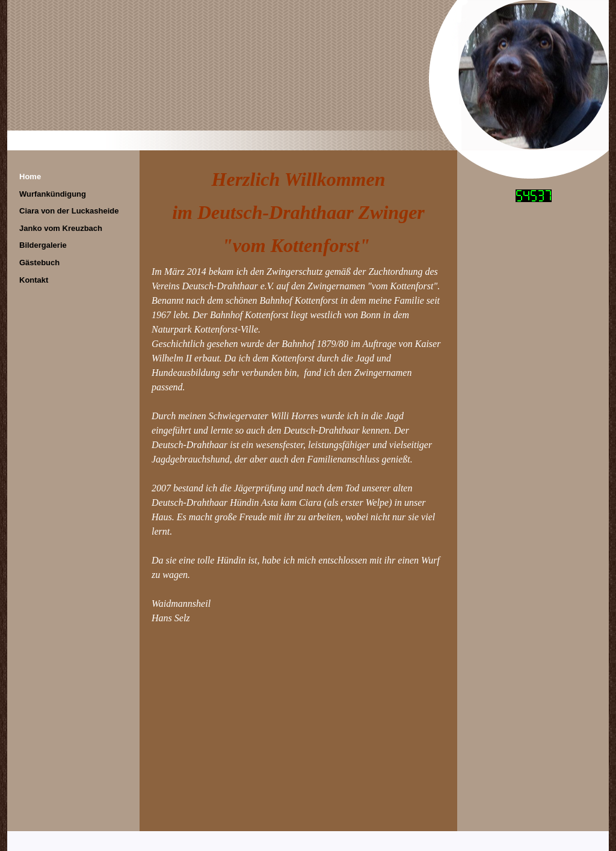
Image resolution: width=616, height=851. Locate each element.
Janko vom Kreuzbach (61, 228)
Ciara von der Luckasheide (69, 211)
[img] (308, 75)
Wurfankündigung (53, 194)
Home (30, 177)
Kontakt (34, 280)
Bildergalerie (43, 245)
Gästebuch (39, 263)
